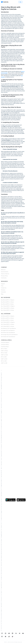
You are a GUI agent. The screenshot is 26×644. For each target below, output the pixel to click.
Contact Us (4, 288)
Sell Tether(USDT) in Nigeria (8, 322)
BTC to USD (4, 361)
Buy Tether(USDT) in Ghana (8, 308)
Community (4, 278)
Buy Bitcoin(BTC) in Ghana (7, 302)
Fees (2, 286)
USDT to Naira (4, 351)
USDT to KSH (4, 359)
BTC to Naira (4, 349)
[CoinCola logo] (5, 2)
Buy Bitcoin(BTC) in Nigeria (8, 300)
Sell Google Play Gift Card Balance (9, 335)
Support (3, 284)
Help (20, 2)
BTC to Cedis (4, 353)
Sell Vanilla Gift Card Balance (8, 337)
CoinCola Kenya (5, 347)
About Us (3, 270)
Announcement (5, 272)
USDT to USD (4, 363)
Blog (2, 294)
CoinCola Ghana (5, 345)
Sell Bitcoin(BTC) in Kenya (7, 320)
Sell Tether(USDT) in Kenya (8, 326)
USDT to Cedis (5, 355)
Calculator (4, 292)
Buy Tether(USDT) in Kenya (7, 310)
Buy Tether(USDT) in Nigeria (8, 306)
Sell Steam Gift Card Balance (8, 333)
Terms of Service (5, 274)
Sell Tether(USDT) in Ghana (8, 324)
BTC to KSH (4, 357)
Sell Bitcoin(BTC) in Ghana (7, 318)
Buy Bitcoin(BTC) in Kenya (7, 304)
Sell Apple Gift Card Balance (8, 330)
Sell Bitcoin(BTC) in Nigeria (8, 316)
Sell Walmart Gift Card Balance (8, 328)
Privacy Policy (4, 276)
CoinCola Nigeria (5, 343)
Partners (3, 290)
